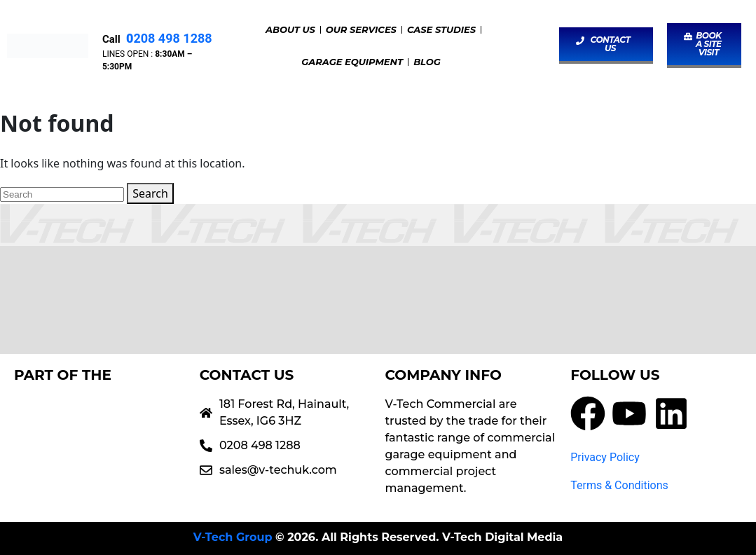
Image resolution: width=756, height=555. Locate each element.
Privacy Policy (605, 457)
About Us (290, 29)
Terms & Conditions (619, 485)
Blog (427, 62)
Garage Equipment (352, 62)
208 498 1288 (167, 38)
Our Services (361, 29)
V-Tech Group (233, 537)
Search (150, 193)
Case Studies (441, 29)
